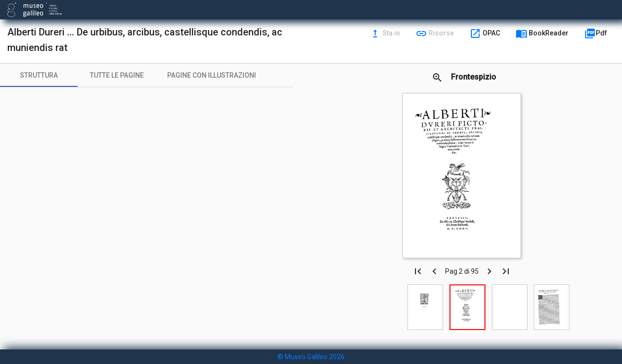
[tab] (39, 75)
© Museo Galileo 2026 (311, 357)
